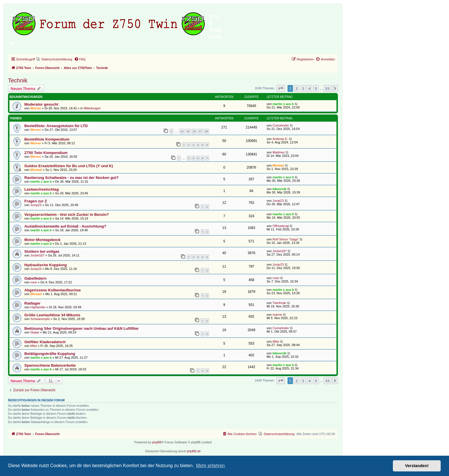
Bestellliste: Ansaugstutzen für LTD (56, 126)
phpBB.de (194, 451)
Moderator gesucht (41, 104)
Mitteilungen (92, 108)
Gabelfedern (35, 278)
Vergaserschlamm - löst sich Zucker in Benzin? (67, 215)
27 (200, 131)
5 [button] (316, 88)
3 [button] (303, 88)
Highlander (38, 307)
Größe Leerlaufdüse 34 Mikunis (52, 315)
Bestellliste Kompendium (47, 139)
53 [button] (327, 88)
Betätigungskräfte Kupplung (50, 354)
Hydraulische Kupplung (46, 265)
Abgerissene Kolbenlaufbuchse (53, 290)
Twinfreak (279, 303)
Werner (36, 108)
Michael (36, 170)
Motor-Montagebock (42, 240)
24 (182, 131)
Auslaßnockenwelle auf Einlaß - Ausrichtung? (65, 226)
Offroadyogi (281, 226)
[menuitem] (54, 59)
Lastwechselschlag (42, 189)
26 (194, 131)
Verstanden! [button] (417, 466)
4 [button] (309, 88)
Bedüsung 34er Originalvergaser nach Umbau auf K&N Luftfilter (81, 328)
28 (206, 131)
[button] (281, 88)
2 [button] (297, 88)
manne (277, 315)
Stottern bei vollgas (42, 251)
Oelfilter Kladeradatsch (45, 342)
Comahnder (281, 125)
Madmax (279, 152)
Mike (34, 346)
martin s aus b (283, 104)
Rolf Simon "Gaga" (286, 239)
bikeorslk (279, 189)
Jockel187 (38, 255)
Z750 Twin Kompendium (46, 153)
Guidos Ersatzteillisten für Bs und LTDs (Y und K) (69, 166)
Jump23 (36, 205)
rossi (34, 282)
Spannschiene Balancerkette (50, 365)
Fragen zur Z (36, 201)
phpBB (156, 442)
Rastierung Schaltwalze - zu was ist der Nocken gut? (71, 178)
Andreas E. (280, 139)
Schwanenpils (40, 319)
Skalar (35, 332)
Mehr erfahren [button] (210, 466)
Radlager (32, 303)
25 (188, 131)
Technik (18, 80)
